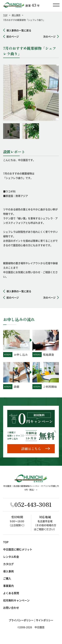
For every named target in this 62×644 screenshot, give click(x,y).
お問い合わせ (11, 608)
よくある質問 (11, 593)
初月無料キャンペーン (16, 600)
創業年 (33, 5)
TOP (5, 15)
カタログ (8, 564)
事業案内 (8, 586)
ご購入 (7, 578)
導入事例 (16, 15)
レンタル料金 (11, 557)
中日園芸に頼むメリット (18, 549)
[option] (31, 93)
